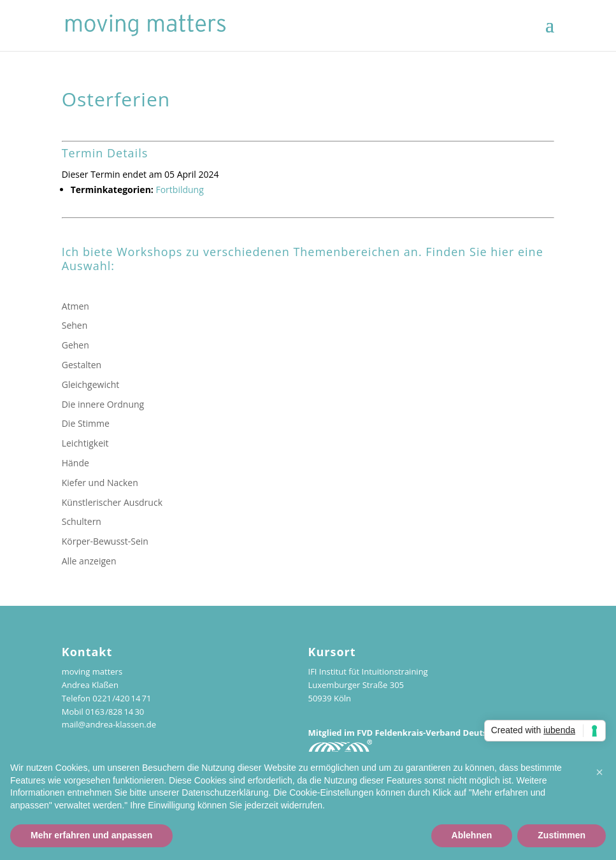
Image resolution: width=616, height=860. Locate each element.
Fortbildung (179, 190)
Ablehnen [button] (472, 835)
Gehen (75, 345)
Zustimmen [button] (562, 835)
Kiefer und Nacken (100, 483)
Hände (75, 463)
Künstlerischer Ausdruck (112, 502)
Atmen (75, 306)
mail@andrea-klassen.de (109, 724)
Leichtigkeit (85, 443)
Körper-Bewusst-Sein (105, 541)
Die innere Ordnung (103, 404)
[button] (599, 772)
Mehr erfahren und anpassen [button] (91, 835)
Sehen (75, 325)
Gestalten (82, 365)
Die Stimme (86, 423)
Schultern (82, 521)
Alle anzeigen (89, 561)
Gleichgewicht (91, 384)
